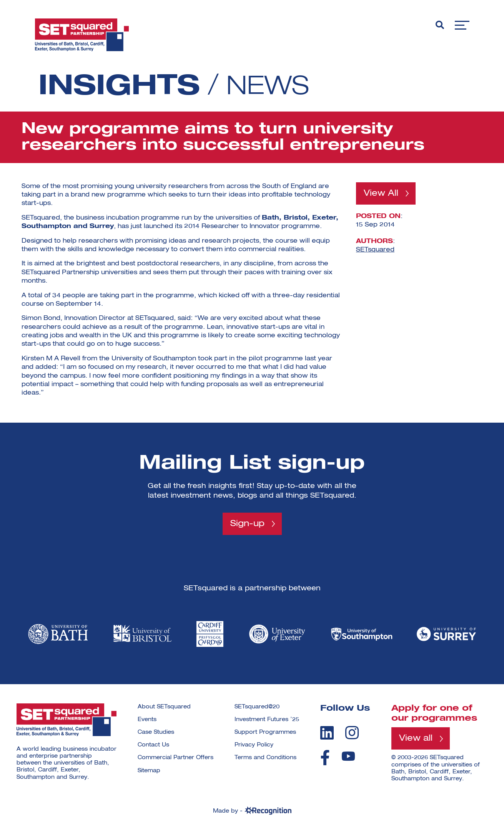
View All (381, 193)
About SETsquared (164, 707)
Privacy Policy (254, 745)
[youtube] (348, 757)
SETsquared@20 (257, 707)
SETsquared (375, 250)
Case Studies (156, 733)
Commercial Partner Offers (175, 758)
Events (147, 720)
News (271, 87)
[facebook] (325, 758)
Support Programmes (265, 733)
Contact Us (153, 745)
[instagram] (352, 733)
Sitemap (149, 771)
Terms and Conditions (265, 758)
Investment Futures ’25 (267, 720)
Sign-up (247, 524)
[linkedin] (327, 733)
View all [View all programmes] (416, 739)
